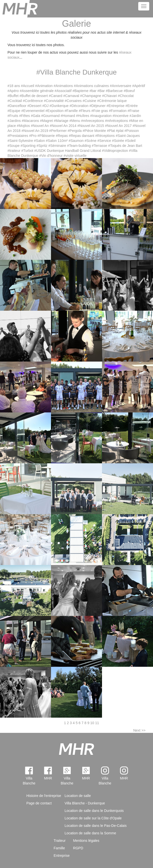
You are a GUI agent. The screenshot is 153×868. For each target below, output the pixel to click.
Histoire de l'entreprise (44, 796)
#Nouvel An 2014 (63, 126)
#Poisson (132, 131)
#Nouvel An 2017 (118, 126)
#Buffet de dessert (34, 96)
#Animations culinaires (91, 86)
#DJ (45, 106)
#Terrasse (99, 146)
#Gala (35, 116)
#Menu (75, 121)
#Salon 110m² (57, 141)
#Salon (39, 141)
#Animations (63, 86)
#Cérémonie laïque (112, 101)
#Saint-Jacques (128, 136)
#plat (120, 131)
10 (92, 723)
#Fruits (13, 116)
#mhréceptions (116, 121)
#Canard (55, 96)
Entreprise (62, 856)
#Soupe (13, 146)
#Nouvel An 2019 (35, 131)
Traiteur (60, 841)
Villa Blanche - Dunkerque (85, 803)
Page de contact (39, 803)
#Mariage (61, 121)
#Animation (44, 86)
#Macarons (30, 121)
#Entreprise (115, 106)
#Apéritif (139, 86)
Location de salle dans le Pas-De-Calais (95, 826)
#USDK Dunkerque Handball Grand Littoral (68, 151)
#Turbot (27, 151)
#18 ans (14, 86)
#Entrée (132, 106)
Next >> (139, 730)
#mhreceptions (92, 121)
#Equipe (14, 111)
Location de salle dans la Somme (90, 833)
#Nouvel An (40, 126)
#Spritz (42, 146)
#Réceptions (105, 136)
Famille (59, 848)
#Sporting (28, 146)
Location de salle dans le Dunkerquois (94, 811)
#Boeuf (129, 91)
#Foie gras (99, 111)
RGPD (78, 848)
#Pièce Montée (94, 131)
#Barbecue (114, 91)
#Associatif (63, 91)
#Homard (68, 116)
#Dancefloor (17, 106)
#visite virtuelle (75, 156)
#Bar (101, 91)
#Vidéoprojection (115, 151)
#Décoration (79, 106)
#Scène (90, 141)
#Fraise (133, 111)
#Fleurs (85, 111)
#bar (93, 91)
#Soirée (118, 141)
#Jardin (135, 116)
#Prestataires (18, 136)
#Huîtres (83, 116)
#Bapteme (80, 91)
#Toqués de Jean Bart (125, 146)
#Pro (33, 136)
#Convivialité (54, 101)
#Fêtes (25, 116)
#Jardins (14, 121)
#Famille (71, 111)
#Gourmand (50, 116)
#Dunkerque (59, 106)
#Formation (118, 111)
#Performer (58, 131)
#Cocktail (15, 101)
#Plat (111, 131)
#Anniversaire (120, 86)
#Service (104, 141)
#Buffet (13, 96)
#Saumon (76, 141)
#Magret (46, 121)
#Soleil (130, 141)
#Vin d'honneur (51, 156)
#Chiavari (110, 96)
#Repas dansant (81, 136)
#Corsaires (73, 101)
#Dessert (34, 106)
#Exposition (54, 111)
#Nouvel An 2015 (91, 126)
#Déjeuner (98, 106)
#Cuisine (89, 101)
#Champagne (91, 96)
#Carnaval (71, 96)
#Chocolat (126, 96)
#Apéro (13, 91)
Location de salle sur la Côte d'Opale (93, 818)
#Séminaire (57, 146)
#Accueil (28, 86)
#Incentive (120, 116)
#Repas (62, 136)
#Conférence (33, 101)
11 (97, 723)
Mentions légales (86, 841)
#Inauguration (101, 116)
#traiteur (14, 151)
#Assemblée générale (37, 91)
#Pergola (75, 131)
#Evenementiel (33, 111)
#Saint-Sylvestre (20, 141)
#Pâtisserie (46, 136)
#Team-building (79, 146)
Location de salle (78, 796)
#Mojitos (23, 126)
